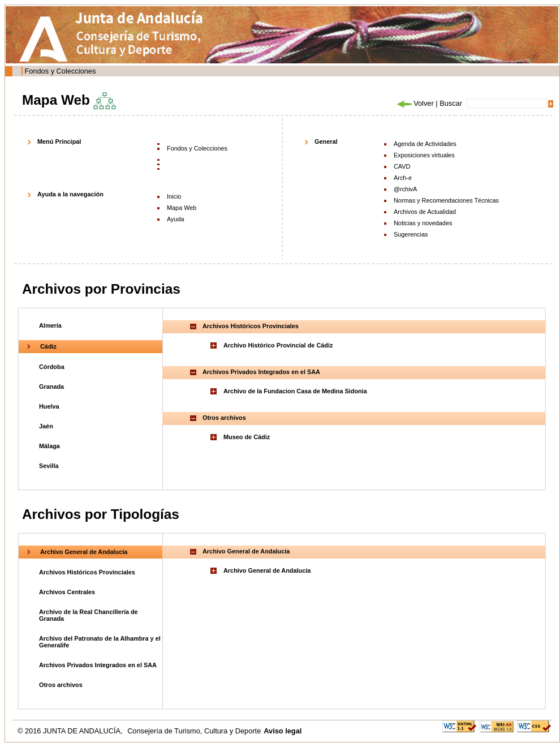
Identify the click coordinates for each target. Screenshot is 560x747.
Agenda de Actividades (425, 144)
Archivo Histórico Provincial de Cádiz (278, 345)
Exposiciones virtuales (424, 155)
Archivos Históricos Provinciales (87, 572)
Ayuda (176, 219)
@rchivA (405, 189)
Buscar (451, 103)
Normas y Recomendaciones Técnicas (446, 200)
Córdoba (52, 367)
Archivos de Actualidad (425, 212)
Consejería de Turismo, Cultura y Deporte (194, 731)
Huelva (49, 406)
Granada (51, 387)
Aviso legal (283, 731)
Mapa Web (182, 208)
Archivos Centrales (67, 592)
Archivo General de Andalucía (84, 552)
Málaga (49, 446)
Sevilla (49, 466)
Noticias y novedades (423, 223)
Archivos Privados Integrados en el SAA (98, 665)
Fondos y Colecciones (60, 71)
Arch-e (403, 178)
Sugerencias (411, 234)
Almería (50, 325)
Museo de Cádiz (247, 437)
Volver (415, 103)
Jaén (46, 426)
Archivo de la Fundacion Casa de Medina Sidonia (295, 391)
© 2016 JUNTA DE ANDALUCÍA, (71, 731)
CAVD (402, 166)
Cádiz (48, 346)
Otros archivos (61, 685)
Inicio (174, 196)
